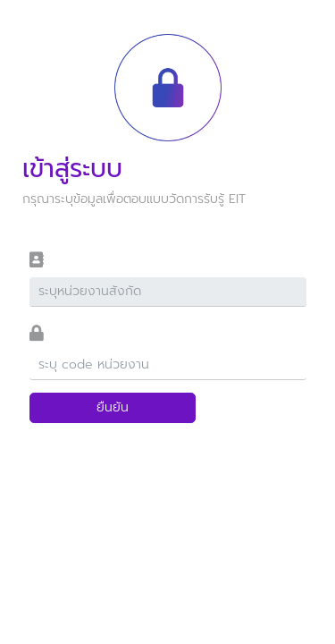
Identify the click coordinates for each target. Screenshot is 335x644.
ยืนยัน (113, 407)
